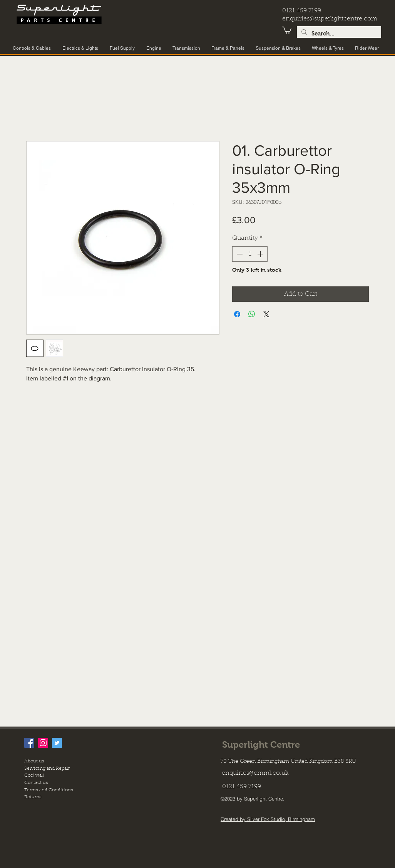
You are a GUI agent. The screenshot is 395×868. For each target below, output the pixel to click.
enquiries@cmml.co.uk (255, 773)
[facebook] (29, 743)
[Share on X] (266, 314)
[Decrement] (239, 254)
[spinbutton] (250, 254)
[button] (287, 30)
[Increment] (261, 254)
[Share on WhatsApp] (252, 314)
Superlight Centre (261, 744)
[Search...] (338, 34)
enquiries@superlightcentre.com (330, 19)
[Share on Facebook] (237, 314)
